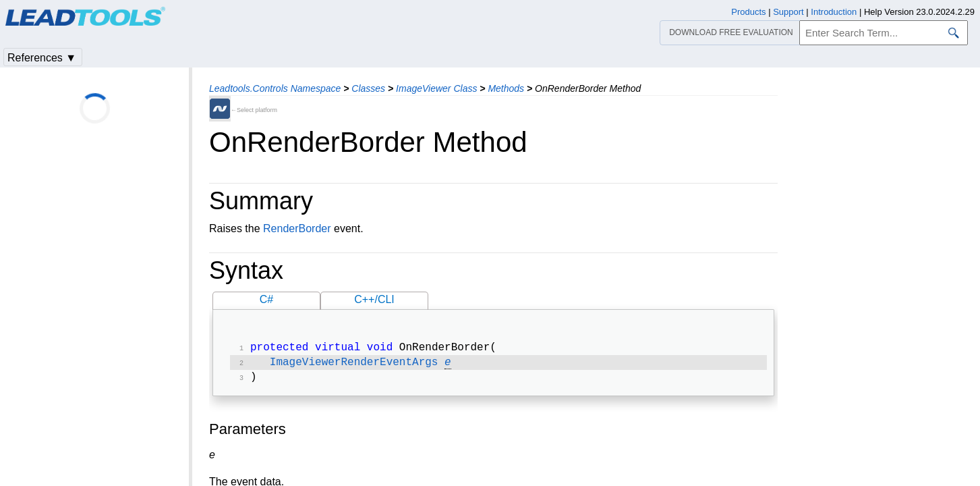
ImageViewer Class (436, 88)
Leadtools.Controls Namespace (275, 88)
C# (266, 299)
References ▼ (42, 58)
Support (788, 12)
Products (748, 12)
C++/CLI (374, 299)
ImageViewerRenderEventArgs (354, 365)
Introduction (834, 12)
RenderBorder (297, 228)
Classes (368, 88)
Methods (506, 88)
